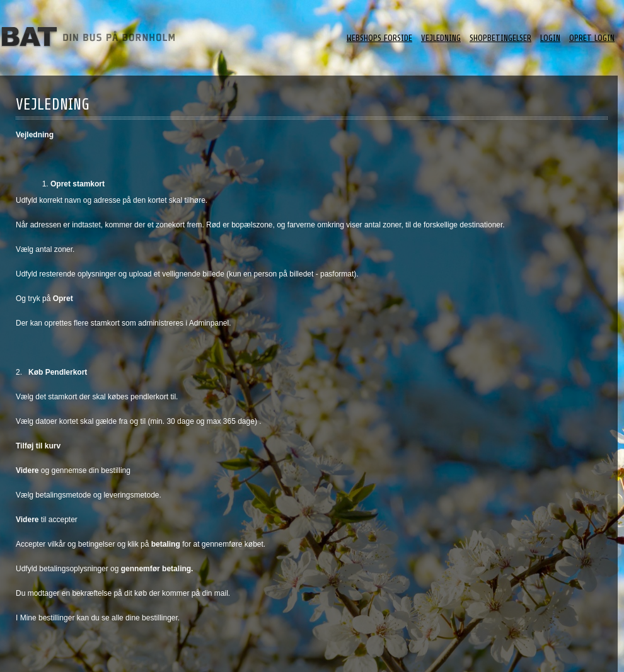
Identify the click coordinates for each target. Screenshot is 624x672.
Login (550, 38)
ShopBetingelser (500, 38)
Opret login (592, 38)
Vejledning (441, 38)
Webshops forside (379, 38)
